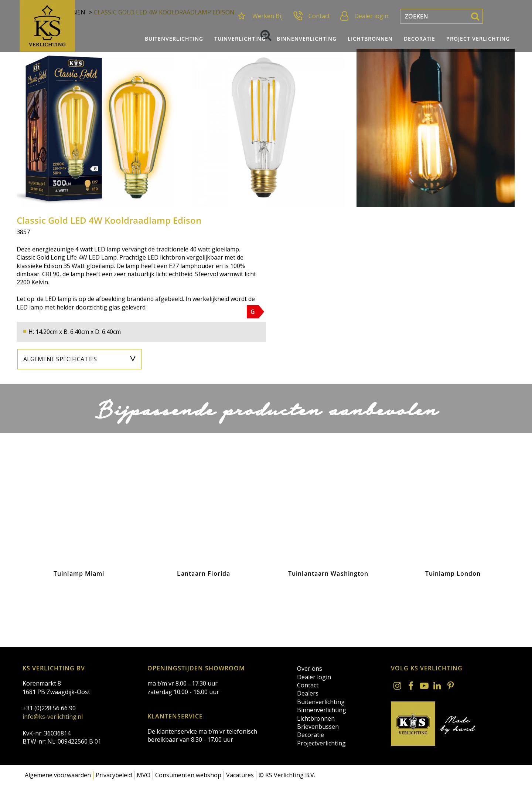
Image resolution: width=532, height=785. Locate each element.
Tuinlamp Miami (79, 574)
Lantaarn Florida (204, 574)
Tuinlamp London (453, 574)
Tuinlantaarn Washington (328, 574)
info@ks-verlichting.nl (53, 717)
